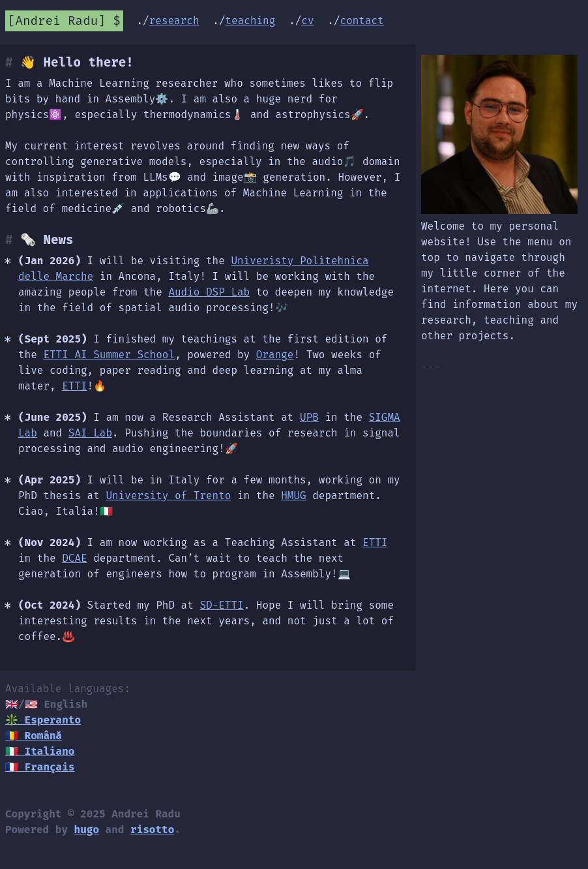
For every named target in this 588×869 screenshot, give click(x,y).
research (174, 21)
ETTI (74, 386)
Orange (275, 355)
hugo (87, 830)
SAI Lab (90, 433)
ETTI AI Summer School (109, 355)
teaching (251, 21)
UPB (309, 417)
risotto (152, 830)
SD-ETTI (221, 605)
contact (362, 21)
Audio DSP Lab (209, 292)
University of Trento (168, 495)
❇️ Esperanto (43, 720)
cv (307, 21)
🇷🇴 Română (34, 736)
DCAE (74, 558)
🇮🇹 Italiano (40, 751)
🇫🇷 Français (40, 767)
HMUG (293, 495)
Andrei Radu (57, 21)
